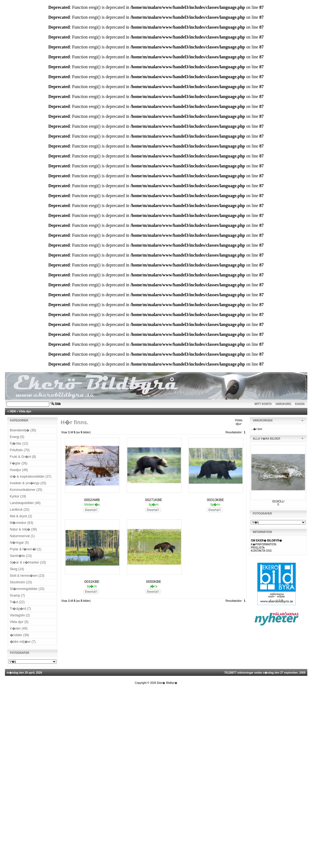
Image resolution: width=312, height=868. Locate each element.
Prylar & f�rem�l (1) (26, 549)
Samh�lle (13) (21, 556)
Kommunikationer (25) (26, 490)
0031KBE (92, 582)
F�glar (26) (19, 463)
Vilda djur (25, 411)
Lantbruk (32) (20, 510)
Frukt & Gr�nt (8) (23, 457)
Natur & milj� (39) (24, 529)
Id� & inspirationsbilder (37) (31, 477)
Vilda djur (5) (19, 622)
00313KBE (215, 500)
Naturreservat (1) (22, 536)
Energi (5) (17, 437)
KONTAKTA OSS (261, 551)
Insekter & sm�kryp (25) (28, 483)
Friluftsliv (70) (20, 450)
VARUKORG (283, 404)
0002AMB (92, 500)
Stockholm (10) (21, 582)
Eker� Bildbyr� (167, 683)
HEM (13, 411)
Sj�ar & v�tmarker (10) (28, 562)
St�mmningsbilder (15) (27, 589)
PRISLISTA (258, 548)
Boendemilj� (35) (23, 430)
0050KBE (154, 582)
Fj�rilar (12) (19, 443)
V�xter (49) (19, 628)
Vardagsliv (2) (20, 615)
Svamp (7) (17, 595)
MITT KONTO (263, 404)
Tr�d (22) (17, 602)
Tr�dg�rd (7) (20, 609)
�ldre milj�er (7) (23, 642)
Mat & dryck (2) (21, 516)
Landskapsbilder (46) (25, 503)
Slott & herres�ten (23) (27, 576)
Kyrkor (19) (18, 496)
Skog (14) (17, 569)
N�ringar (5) (19, 543)
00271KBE (154, 500)
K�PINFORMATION (263, 544)
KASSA (300, 404)
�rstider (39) (20, 635)
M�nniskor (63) (22, 523)
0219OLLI (278, 501)
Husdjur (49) (19, 470)
